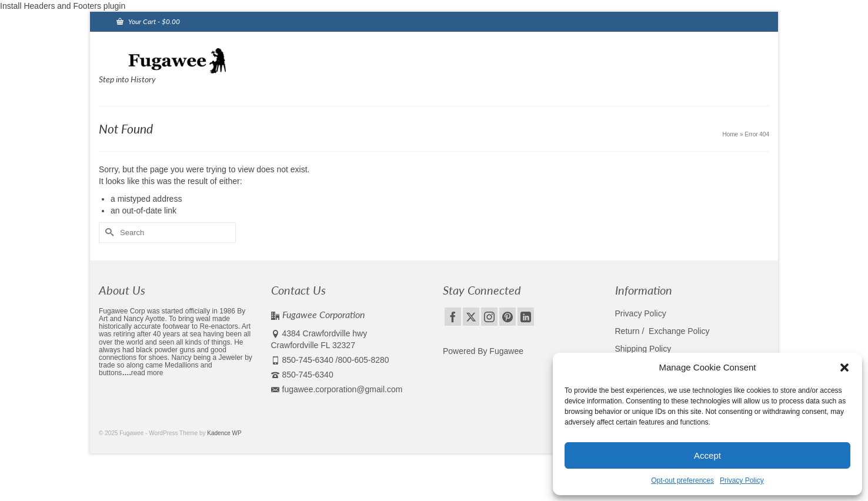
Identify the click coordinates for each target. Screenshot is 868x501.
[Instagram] (489, 317)
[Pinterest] (508, 317)
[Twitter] (471, 317)
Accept (707, 455)
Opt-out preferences (682, 480)
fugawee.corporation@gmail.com (337, 389)
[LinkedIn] (526, 317)
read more (147, 373)
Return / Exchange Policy (662, 331)
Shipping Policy (643, 349)
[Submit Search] (108, 233)
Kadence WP (224, 433)
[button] (844, 368)
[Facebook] (453, 317)
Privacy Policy (742, 480)
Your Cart (148, 21)
